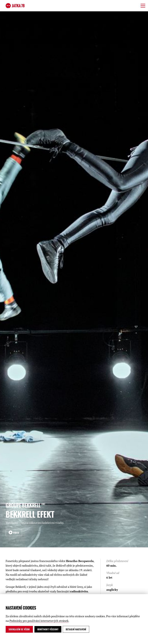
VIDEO (16, 533)
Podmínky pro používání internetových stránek (39, 621)
